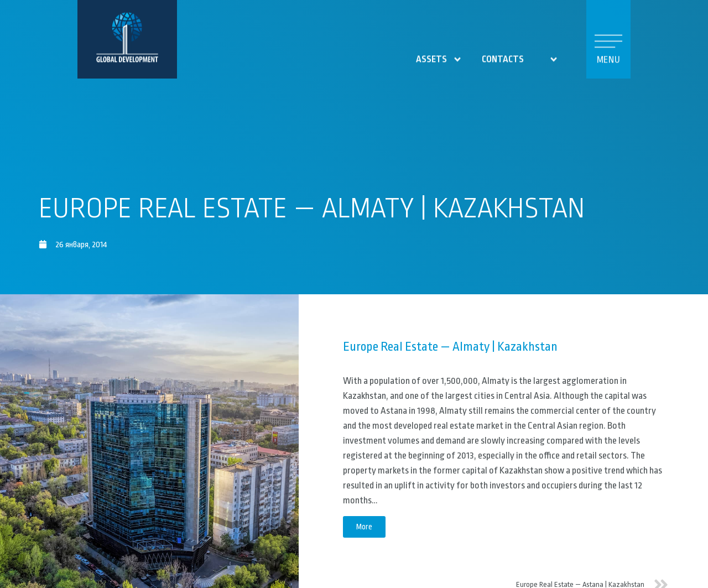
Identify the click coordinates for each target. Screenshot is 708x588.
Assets (439, 55)
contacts (503, 55)
